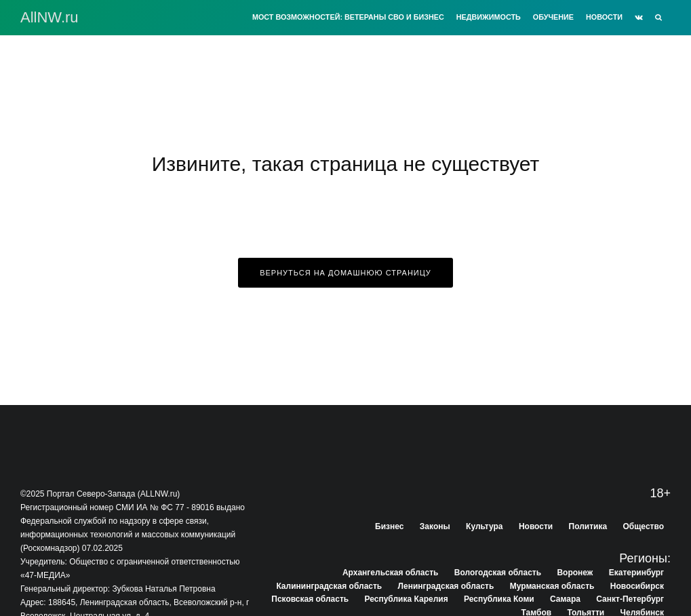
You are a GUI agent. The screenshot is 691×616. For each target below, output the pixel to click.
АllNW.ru (50, 18)
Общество (644, 526)
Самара (565, 599)
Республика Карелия (407, 599)
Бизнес (389, 526)
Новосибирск (637, 586)
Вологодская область (498, 573)
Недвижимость (489, 17)
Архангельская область (390, 573)
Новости (604, 17)
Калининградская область (329, 586)
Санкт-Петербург (630, 599)
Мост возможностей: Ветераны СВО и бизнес (348, 17)
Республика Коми (499, 599)
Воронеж (575, 573)
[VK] (639, 18)
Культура (484, 526)
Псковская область (310, 599)
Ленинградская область (446, 586)
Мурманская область (552, 586)
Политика (588, 526)
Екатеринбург (636, 573)
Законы (435, 526)
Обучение (553, 17)
